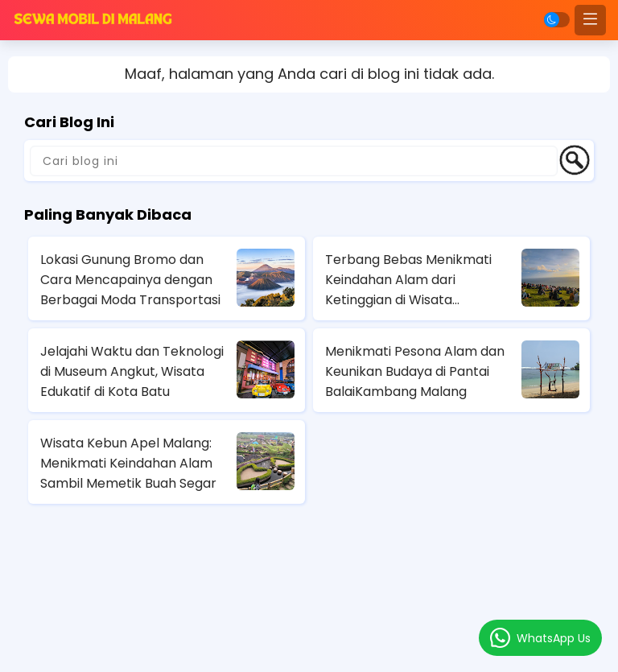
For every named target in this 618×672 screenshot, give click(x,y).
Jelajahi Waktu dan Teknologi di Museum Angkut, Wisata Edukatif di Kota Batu (132, 371)
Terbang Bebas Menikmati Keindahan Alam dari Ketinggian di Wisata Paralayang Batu (408, 280)
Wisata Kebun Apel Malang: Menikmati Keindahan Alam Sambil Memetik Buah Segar (128, 463)
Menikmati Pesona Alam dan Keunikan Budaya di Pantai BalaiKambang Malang (415, 371)
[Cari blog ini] (294, 161)
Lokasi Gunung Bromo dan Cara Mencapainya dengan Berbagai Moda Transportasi (130, 280)
